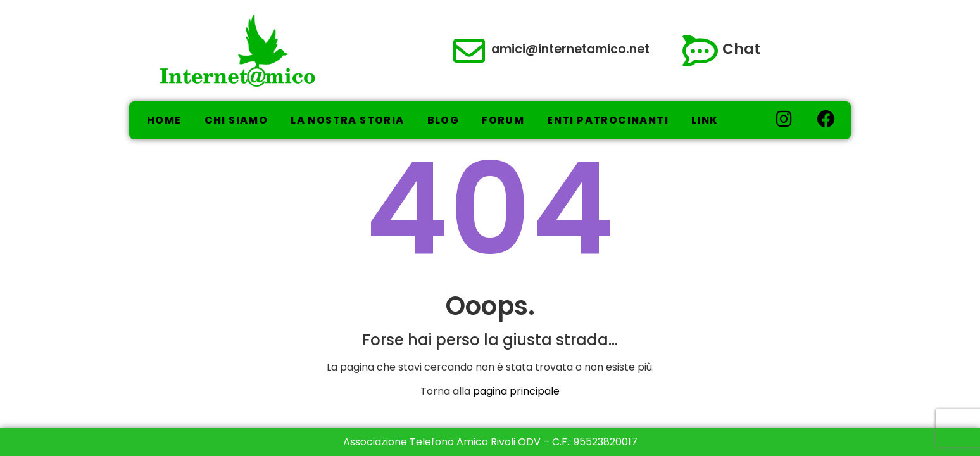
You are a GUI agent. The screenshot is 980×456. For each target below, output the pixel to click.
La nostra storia (347, 120)
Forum (503, 120)
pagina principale (516, 391)
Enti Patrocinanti (608, 120)
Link (705, 120)
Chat (741, 49)
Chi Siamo (236, 120)
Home (164, 120)
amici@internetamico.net (570, 49)
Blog (443, 120)
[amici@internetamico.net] (469, 51)
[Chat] (700, 51)
